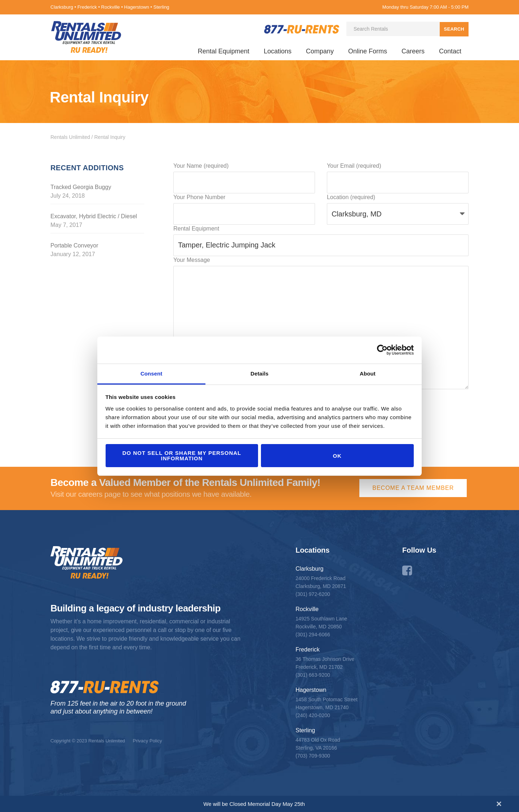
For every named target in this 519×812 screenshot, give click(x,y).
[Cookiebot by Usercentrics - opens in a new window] (382, 350)
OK (337, 456)
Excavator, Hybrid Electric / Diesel (94, 216)
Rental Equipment (224, 51)
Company (320, 51)
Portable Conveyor (74, 245)
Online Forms (368, 51)
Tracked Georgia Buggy (81, 187)
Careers (413, 51)
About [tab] (368, 374)
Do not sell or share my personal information (182, 456)
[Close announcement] (499, 804)
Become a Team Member (413, 488)
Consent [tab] (152, 374)
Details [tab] (259, 374)
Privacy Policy (147, 741)
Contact (450, 51)
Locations (278, 51)
